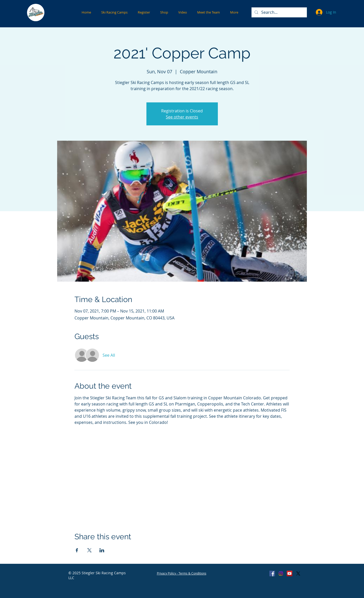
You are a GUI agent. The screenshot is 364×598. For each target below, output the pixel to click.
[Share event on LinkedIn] (102, 550)
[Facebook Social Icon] (272, 573)
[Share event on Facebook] (77, 550)
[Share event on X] (89, 550)
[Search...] (279, 12)
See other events (182, 117)
